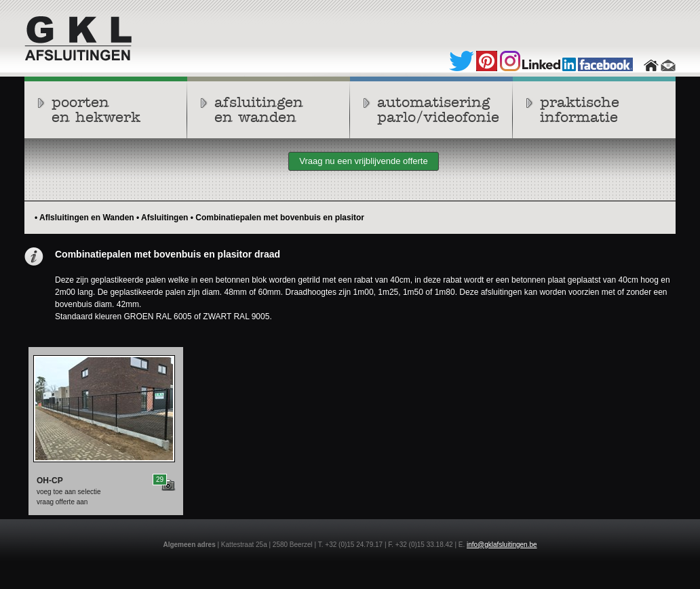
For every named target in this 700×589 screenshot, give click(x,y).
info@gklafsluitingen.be (502, 545)
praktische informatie (580, 110)
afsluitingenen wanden (259, 110)
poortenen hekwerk (96, 110)
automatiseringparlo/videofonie (438, 110)
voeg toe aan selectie (69, 492)
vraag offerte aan (62, 502)
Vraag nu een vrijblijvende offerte (363, 161)
